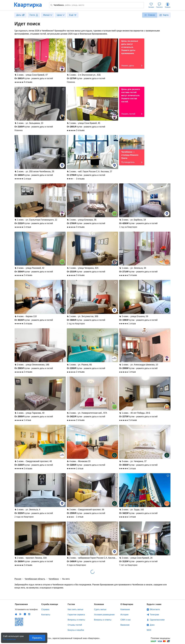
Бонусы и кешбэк (76, 630)
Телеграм (154, 615)
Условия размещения (104, 615)
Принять (37, 638)
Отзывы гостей (75, 625)
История (124, 615)
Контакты (46, 615)
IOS (16, 614)
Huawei (25, 614)
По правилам (9, 639)
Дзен (152, 625)
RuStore (29, 614)
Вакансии (125, 625)
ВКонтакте (155, 609)
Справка (45, 609)
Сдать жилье (100, 609)
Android (20, 614)
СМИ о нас (126, 620)
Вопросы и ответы (76, 620)
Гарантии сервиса (76, 615)
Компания (125, 609)
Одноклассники (157, 620)
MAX (149, 630)
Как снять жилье (75, 609)
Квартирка (30, 5)
